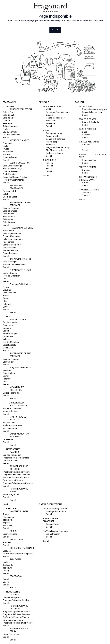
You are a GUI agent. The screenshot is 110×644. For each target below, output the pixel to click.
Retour (55, 30)
